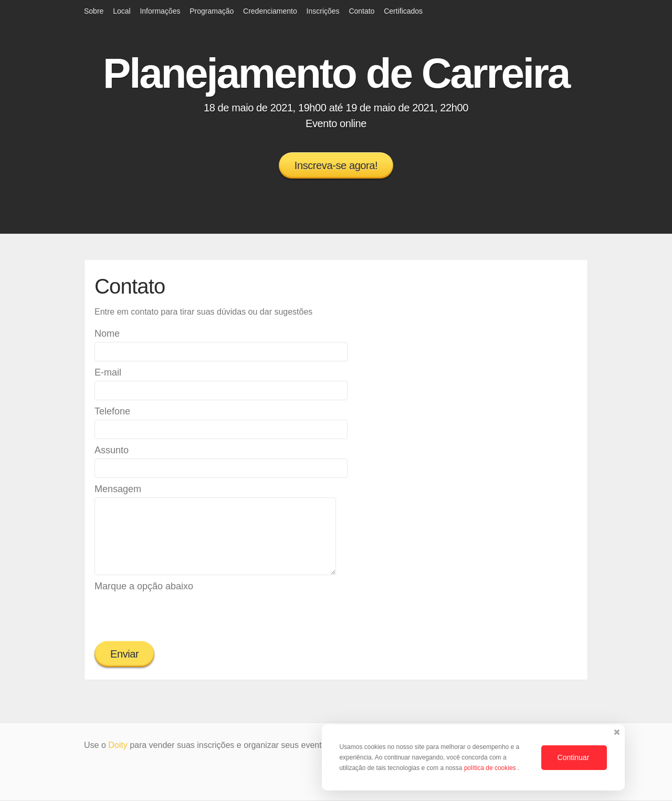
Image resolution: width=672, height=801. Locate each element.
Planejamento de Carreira (336, 73)
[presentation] (174, 615)
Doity (118, 745)
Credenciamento (270, 11)
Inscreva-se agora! (336, 165)
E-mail (108, 372)
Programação (212, 11)
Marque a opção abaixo (144, 586)
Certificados (403, 11)
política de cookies (491, 768)
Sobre (94, 11)
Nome (107, 334)
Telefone (112, 411)
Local (122, 11)
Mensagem (118, 489)
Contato (361, 11)
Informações (160, 11)
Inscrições (323, 11)
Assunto (112, 450)
